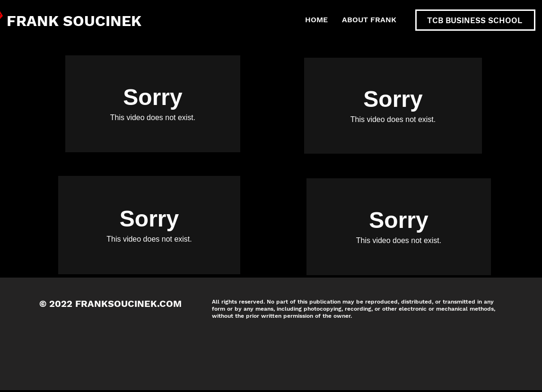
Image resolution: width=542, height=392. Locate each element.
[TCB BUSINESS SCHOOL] (475, 20)
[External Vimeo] (153, 104)
